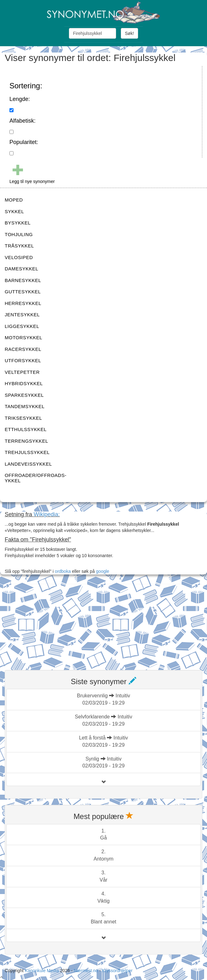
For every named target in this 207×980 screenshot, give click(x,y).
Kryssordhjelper (117, 971)
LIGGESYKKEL (22, 326)
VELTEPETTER (22, 372)
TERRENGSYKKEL (26, 441)
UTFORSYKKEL (23, 360)
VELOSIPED (19, 257)
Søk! (129, 33)
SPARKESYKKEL (24, 395)
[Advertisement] (52, 623)
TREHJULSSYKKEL (27, 452)
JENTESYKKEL (22, 315)
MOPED (14, 200)
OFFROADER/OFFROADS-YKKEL (36, 478)
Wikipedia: (47, 514)
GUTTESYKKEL (23, 292)
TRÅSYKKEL (19, 246)
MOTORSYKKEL (23, 338)
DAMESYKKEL (22, 269)
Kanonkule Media (42, 971)
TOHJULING (19, 234)
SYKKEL (14, 211)
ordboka (62, 571)
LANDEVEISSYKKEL (28, 464)
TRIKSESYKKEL (23, 418)
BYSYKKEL (18, 223)
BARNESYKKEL (23, 280)
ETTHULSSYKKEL (26, 429)
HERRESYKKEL (23, 303)
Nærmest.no (86, 971)
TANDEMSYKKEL (25, 406)
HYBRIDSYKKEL (24, 383)
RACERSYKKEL (23, 349)
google (103, 571)
